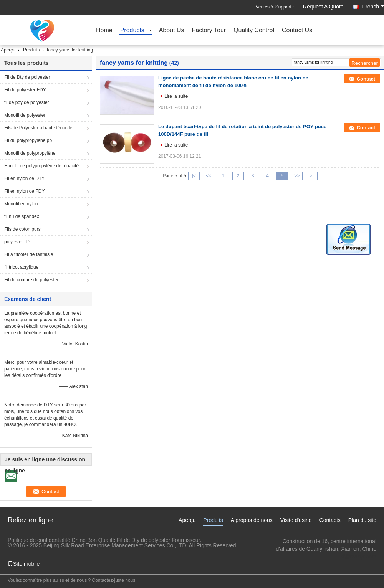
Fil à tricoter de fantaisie (29, 254)
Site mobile (24, 564)
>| (312, 176)
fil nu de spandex (22, 216)
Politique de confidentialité (39, 540)
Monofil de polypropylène (30, 153)
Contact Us (297, 31)
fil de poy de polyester (27, 102)
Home (104, 31)
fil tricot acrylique (21, 267)
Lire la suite (176, 96)
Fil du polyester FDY (25, 90)
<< (209, 176)
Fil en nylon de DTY (24, 178)
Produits (31, 50)
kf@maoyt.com (358, 557)
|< (194, 176)
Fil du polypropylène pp (28, 140)
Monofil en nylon (21, 204)
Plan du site (362, 520)
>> (297, 176)
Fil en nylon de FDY (24, 191)
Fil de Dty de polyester (27, 77)
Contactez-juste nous (114, 580)
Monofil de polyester (25, 115)
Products (132, 31)
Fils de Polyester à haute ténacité (38, 128)
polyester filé (17, 242)
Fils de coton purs (22, 229)
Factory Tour (209, 31)
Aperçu (8, 50)
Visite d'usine (296, 520)
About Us (172, 31)
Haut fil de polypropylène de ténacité (41, 166)
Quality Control (254, 31)
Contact (366, 79)
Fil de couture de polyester (31, 280)
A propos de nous (252, 520)
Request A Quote (323, 7)
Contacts (330, 520)
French (373, 7)
